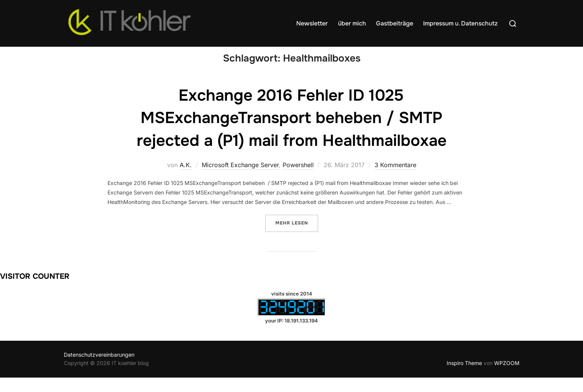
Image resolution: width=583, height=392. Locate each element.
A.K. (186, 179)
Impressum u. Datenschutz (460, 23)
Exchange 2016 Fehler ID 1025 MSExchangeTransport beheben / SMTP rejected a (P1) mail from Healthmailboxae (291, 133)
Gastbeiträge (395, 23)
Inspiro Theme (464, 377)
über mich (352, 23)
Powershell (298, 179)
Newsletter (312, 23)
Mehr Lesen (297, 237)
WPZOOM (507, 377)
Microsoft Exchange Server (240, 179)
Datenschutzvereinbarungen (99, 369)
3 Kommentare (395, 179)
